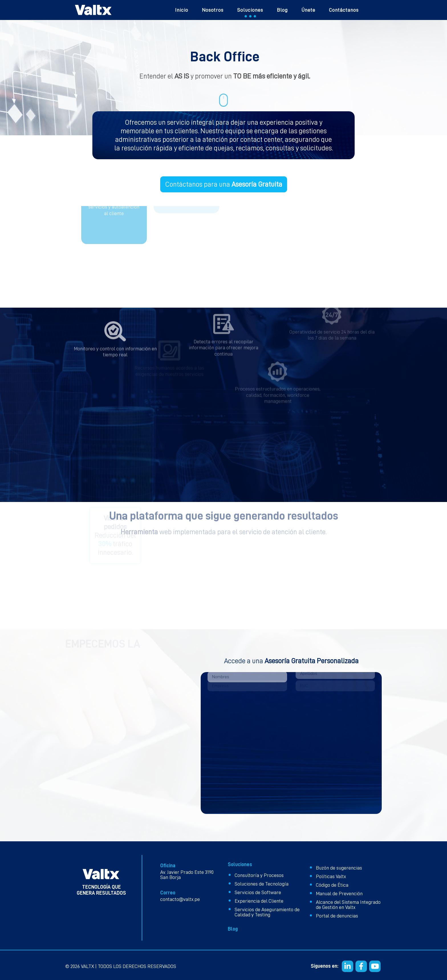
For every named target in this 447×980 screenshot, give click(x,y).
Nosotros (213, 10)
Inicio (182, 10)
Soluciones (250, 10)
